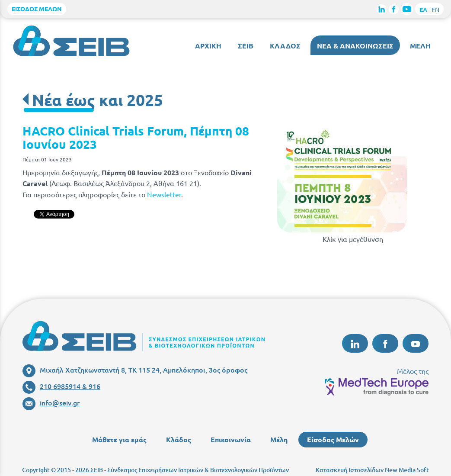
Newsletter (164, 194)
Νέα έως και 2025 (98, 100)
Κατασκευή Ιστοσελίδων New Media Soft (372, 470)
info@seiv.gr (51, 402)
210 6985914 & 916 (61, 386)
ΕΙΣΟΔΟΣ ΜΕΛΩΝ (37, 9)
